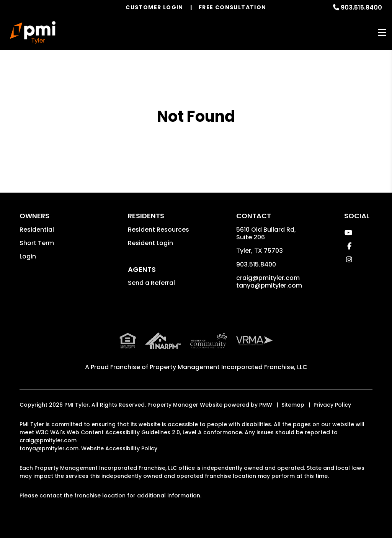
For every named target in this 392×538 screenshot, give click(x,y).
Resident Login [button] (150, 243)
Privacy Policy (332, 405)
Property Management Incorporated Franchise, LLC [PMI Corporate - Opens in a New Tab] (229, 367)
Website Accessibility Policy (119, 448)
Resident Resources (158, 230)
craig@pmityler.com (268, 278)
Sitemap (293, 405)
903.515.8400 (361, 7)
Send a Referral (151, 283)
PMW (266, 405)
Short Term (37, 243)
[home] (33, 33)
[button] (348, 233)
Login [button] (28, 256)
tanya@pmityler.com (269, 285)
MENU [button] (382, 33)
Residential (37, 230)
